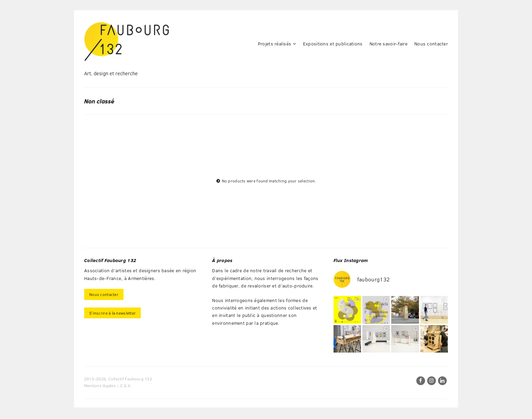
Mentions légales (100, 385)
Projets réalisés (274, 44)
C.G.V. (126, 385)
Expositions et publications (333, 44)
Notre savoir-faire (388, 44)
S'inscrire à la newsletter (112, 313)
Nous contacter (431, 44)
